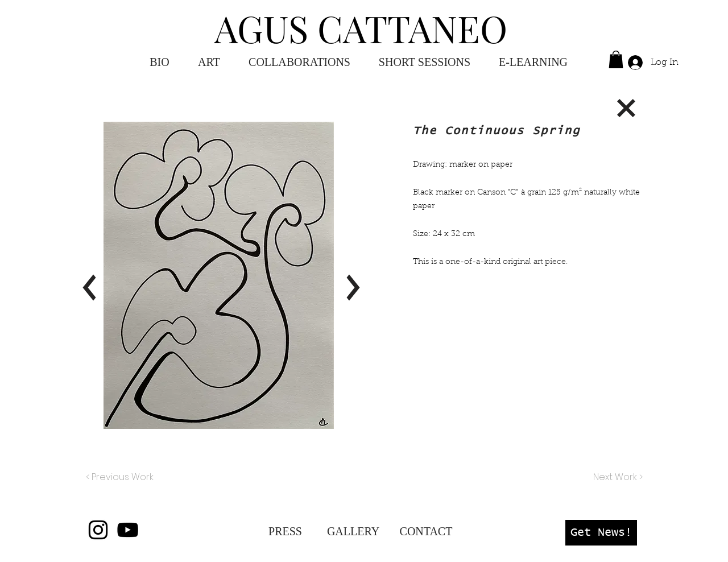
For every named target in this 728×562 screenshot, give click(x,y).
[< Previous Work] (120, 477)
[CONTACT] (426, 531)
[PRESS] (285, 531)
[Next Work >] (617, 477)
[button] (533, 62)
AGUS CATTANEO (361, 28)
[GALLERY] (353, 531)
